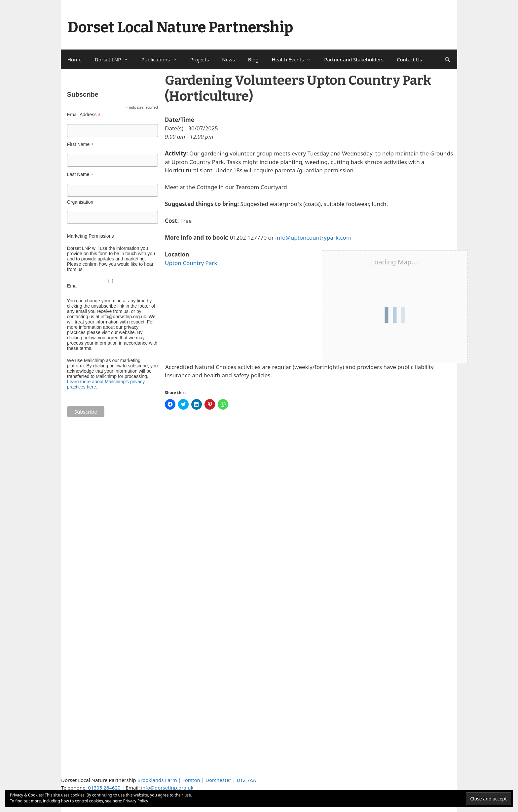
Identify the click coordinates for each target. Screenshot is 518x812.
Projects (200, 59)
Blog (253, 59)
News (228, 59)
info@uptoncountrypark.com (313, 237)
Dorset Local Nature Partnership (180, 27)
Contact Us (409, 59)
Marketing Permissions (91, 236)
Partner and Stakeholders (354, 59)
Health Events (295, 59)
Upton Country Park (191, 263)
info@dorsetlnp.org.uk (167, 788)
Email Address (84, 115)
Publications (163, 59)
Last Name (80, 174)
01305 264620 (104, 788)
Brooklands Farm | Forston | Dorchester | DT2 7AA (197, 780)
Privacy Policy (136, 801)
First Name (80, 144)
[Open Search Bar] (447, 59)
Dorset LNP (115, 59)
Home (74, 59)
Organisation (80, 202)
